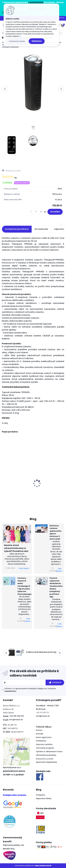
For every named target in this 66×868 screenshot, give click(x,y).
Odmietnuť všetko (17, 41)
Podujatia (40, 795)
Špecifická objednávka (46, 762)
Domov (39, 730)
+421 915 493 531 (16, 716)
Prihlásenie (41, 741)
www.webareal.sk (43, 866)
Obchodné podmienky (46, 755)
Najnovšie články (44, 798)
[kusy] (36, 212)
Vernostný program (45, 748)
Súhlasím (37, 41)
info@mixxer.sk (16, 720)
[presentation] (5, 89)
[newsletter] (55, 682)
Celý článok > (24, 568)
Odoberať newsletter (33, 673)
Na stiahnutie (41, 229)
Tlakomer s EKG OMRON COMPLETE (15, 478)
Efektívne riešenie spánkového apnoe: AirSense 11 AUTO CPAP (55, 532)
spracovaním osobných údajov (30, 689)
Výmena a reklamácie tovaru (49, 752)
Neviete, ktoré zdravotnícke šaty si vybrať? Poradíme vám (16, 548)
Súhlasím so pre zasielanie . (30, 690)
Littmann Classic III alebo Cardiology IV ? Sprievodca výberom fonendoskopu (24, 586)
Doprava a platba (44, 744)
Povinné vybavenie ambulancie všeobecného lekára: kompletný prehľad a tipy (56, 587)
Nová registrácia (44, 737)
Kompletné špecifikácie (17, 229)
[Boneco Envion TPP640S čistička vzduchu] (33, 83)
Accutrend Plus (43, 487)
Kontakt (40, 734)
